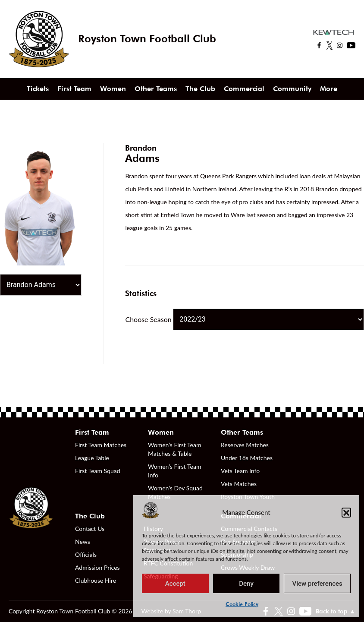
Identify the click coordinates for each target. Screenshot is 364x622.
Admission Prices (97, 567)
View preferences (317, 584)
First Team (74, 89)
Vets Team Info (240, 471)
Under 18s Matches (247, 458)
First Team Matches (101, 445)
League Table (92, 458)
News (83, 541)
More (329, 89)
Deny (246, 584)
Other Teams (156, 89)
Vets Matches (239, 484)
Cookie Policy (242, 604)
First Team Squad (98, 471)
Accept (175, 584)
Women (113, 89)
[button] (346, 512)
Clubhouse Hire (96, 580)
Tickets (38, 89)
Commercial (244, 89)
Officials (86, 554)
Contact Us (90, 529)
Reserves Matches (245, 445)
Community (292, 89)
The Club (200, 89)
